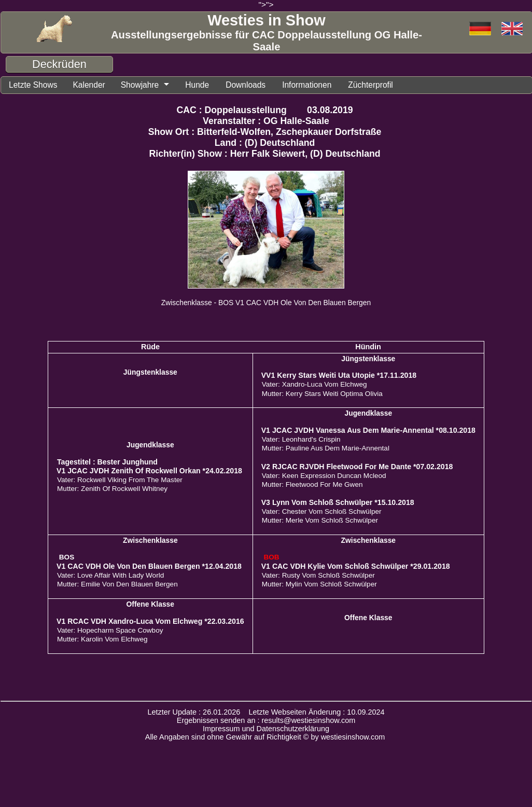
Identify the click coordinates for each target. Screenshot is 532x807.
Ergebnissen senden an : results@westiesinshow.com (266, 721)
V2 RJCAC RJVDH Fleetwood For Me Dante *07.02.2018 (357, 467)
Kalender (92, 85)
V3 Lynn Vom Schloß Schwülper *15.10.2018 (338, 503)
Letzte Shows (34, 85)
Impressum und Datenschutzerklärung (266, 729)
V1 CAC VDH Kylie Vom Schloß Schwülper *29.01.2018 (356, 567)
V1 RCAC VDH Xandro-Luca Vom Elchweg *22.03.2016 (150, 622)
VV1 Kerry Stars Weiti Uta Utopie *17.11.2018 (339, 376)
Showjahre (144, 85)
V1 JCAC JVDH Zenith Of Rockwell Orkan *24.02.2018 (149, 471)
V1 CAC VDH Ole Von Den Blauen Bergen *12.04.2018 (149, 567)
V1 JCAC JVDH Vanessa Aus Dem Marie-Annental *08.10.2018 (368, 431)
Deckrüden (59, 64)
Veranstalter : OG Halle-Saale (266, 121)
